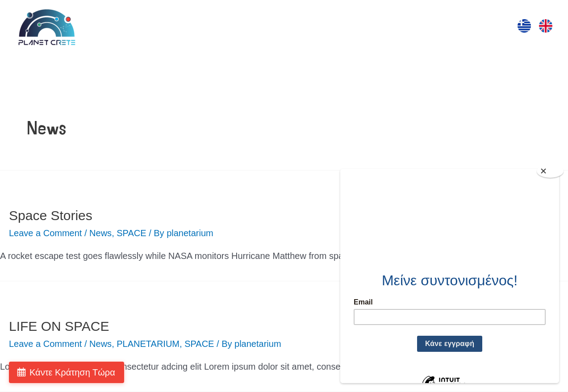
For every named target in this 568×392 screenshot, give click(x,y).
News (100, 233)
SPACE (131, 233)
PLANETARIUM (148, 344)
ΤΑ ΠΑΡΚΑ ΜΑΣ (398, 27)
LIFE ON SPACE (59, 326)
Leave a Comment (45, 233)
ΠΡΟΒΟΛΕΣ (335, 27)
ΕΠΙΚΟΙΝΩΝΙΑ (468, 27)
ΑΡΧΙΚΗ (152, 27)
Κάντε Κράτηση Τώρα (72, 372)
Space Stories (51, 215)
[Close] (550, 171)
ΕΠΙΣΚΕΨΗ (199, 27)
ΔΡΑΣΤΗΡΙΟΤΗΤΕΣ (266, 27)
